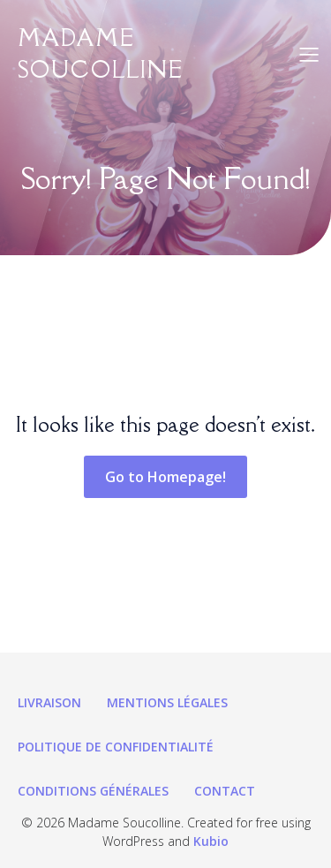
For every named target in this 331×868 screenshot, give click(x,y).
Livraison (49, 702)
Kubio (211, 841)
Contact (225, 791)
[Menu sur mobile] (309, 54)
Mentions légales (167, 702)
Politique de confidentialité (116, 747)
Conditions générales (93, 791)
